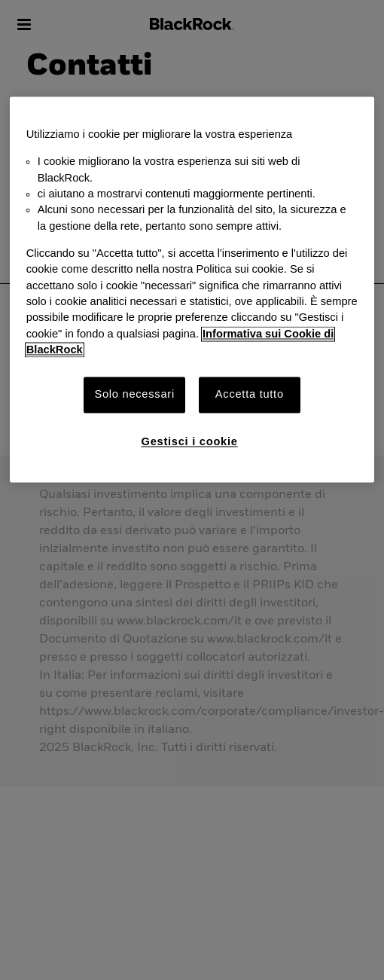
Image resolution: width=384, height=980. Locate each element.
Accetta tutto (250, 395)
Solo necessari (134, 395)
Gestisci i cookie (190, 441)
